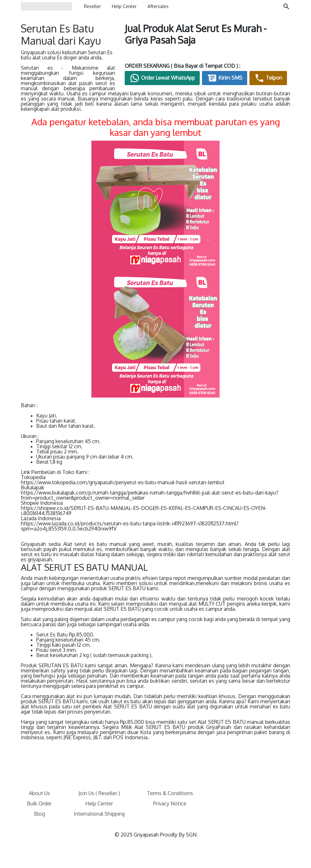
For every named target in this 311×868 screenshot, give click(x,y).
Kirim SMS (225, 78)
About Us (39, 793)
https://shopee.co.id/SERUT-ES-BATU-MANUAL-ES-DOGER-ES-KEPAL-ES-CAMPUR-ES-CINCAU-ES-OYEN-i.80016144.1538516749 (144, 511)
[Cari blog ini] (286, 6)
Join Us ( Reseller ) (99, 793)
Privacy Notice (170, 803)
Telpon (268, 78)
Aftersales (158, 6)
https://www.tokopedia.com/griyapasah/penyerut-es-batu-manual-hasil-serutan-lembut (123, 482)
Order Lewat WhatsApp (162, 78)
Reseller (92, 6)
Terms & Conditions (170, 793)
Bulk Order (39, 803)
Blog (39, 814)
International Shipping (99, 814)
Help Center (124, 6)
